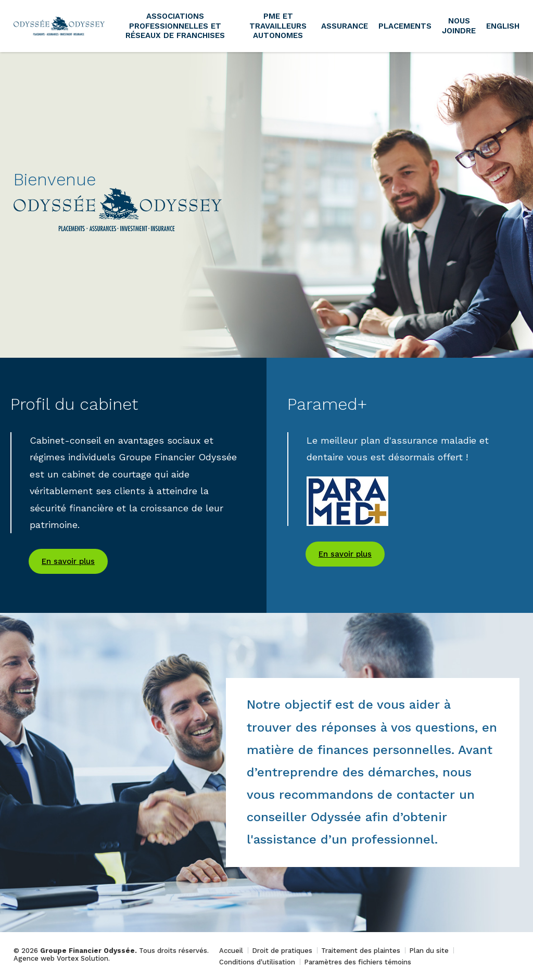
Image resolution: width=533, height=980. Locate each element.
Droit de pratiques (282, 951)
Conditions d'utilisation (257, 962)
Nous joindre (459, 26)
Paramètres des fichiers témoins (358, 962)
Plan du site (429, 951)
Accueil (231, 951)
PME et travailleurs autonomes (278, 26)
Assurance (345, 26)
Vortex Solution (83, 958)
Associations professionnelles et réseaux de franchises (175, 26)
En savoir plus (68, 561)
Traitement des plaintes (361, 951)
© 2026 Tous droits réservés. (111, 951)
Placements (405, 26)
